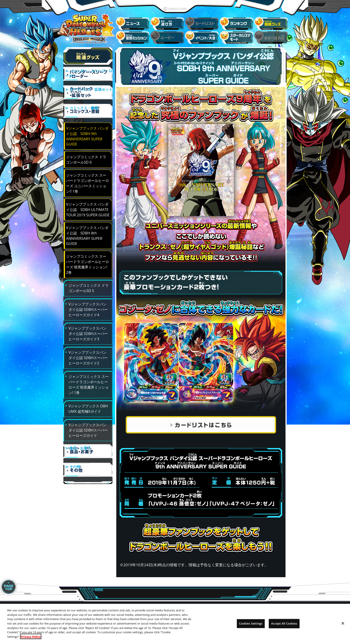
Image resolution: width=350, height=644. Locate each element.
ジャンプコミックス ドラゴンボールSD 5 (89, 279)
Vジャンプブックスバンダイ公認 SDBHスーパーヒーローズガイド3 (88, 325)
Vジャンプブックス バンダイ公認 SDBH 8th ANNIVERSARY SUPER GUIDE (87, 227)
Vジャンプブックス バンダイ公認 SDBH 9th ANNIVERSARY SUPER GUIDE (87, 127)
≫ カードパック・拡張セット (88, 90)
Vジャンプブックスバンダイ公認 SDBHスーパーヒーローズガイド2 (88, 349)
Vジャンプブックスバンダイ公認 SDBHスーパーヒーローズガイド (88, 421)
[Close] (343, 626)
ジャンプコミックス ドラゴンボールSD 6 (86, 150)
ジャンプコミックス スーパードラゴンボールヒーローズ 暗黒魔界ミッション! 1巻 (89, 376)
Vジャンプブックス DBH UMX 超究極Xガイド (88, 400)
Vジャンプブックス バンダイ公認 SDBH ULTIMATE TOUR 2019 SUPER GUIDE (88, 201)
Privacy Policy (31, 639)
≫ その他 (88, 459)
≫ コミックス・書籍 (88, 106)
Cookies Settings (251, 626)
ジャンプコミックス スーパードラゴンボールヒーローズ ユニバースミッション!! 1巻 (87, 174)
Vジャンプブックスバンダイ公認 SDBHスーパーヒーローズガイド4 (88, 300)
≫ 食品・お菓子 (88, 443)
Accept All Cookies (284, 626)
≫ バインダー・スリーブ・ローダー (88, 75)
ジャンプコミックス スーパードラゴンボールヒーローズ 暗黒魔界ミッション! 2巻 (87, 255)
